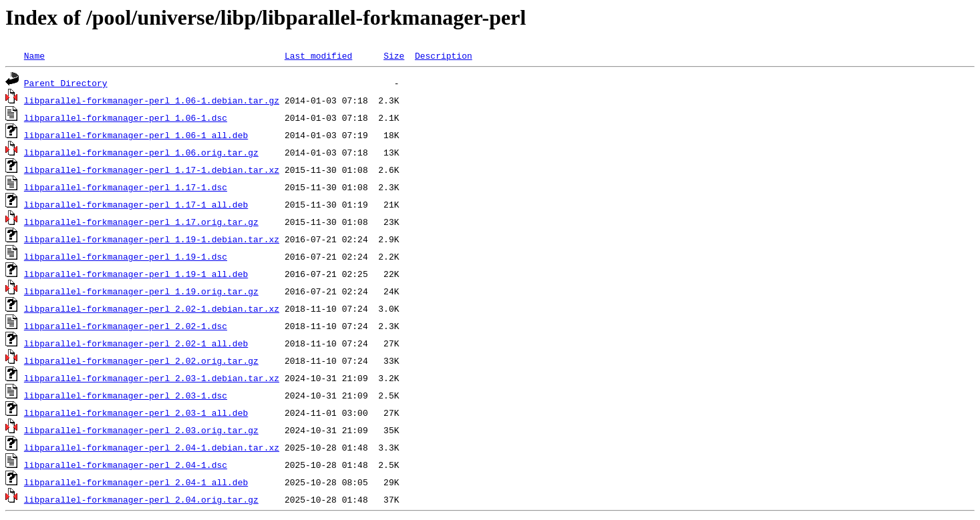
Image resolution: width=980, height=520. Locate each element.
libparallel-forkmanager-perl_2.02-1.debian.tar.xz (152, 308)
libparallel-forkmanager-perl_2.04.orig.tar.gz (141, 499)
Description (444, 55)
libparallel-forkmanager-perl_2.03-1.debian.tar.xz (152, 378)
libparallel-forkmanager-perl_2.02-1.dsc (126, 326)
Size (394, 55)
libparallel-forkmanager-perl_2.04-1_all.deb (136, 482)
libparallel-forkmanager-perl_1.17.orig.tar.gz (141, 222)
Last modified (318, 55)
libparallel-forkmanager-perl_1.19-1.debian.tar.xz (152, 239)
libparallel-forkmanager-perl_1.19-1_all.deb (136, 274)
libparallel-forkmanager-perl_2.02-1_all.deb (136, 343)
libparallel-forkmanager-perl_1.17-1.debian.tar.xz (152, 170)
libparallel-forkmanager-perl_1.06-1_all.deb (136, 135)
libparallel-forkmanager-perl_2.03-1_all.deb (136, 413)
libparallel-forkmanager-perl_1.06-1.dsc (126, 117)
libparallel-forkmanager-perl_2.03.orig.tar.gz (141, 430)
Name (34, 55)
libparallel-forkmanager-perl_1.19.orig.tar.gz (141, 291)
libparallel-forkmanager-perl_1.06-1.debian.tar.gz (152, 100)
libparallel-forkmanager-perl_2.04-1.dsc (126, 465)
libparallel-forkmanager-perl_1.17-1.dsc (126, 187)
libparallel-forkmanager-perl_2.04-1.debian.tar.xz (152, 447)
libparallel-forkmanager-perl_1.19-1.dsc (126, 256)
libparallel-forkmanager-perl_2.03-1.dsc (126, 395)
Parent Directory (66, 83)
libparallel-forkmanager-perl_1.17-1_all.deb (136, 204)
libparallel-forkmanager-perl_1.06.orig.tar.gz (141, 152)
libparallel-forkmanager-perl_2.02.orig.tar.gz (141, 360)
